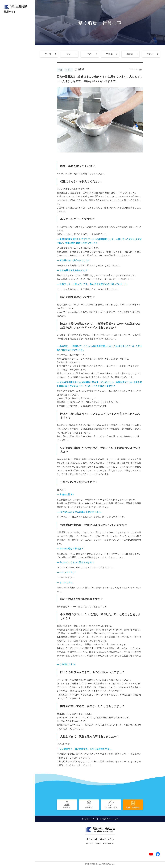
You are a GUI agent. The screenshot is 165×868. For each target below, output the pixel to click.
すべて (48, 54)
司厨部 (150, 54)
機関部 (130, 54)
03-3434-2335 (100, 839)
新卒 (69, 54)
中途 (89, 54)
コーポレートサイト (90, 819)
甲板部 (109, 54)
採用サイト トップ (110, 819)
